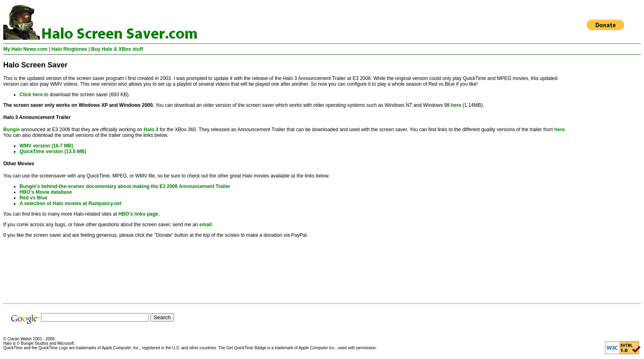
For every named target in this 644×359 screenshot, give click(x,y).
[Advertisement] (608, 179)
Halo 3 (151, 130)
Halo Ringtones (70, 49)
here (456, 105)
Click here (31, 95)
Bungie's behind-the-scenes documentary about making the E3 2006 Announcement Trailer (125, 186)
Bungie (12, 130)
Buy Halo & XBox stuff (117, 49)
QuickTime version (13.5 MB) (53, 151)
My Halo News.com (25, 49)
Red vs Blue (34, 198)
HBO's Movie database (46, 192)
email (206, 225)
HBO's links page (138, 214)
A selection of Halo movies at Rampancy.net (71, 203)
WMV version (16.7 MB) (46, 146)
